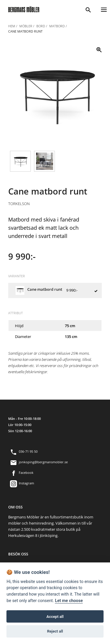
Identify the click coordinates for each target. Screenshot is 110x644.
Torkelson (19, 204)
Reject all (55, 631)
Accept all (55, 617)
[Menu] (104, 9)
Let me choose (69, 601)
